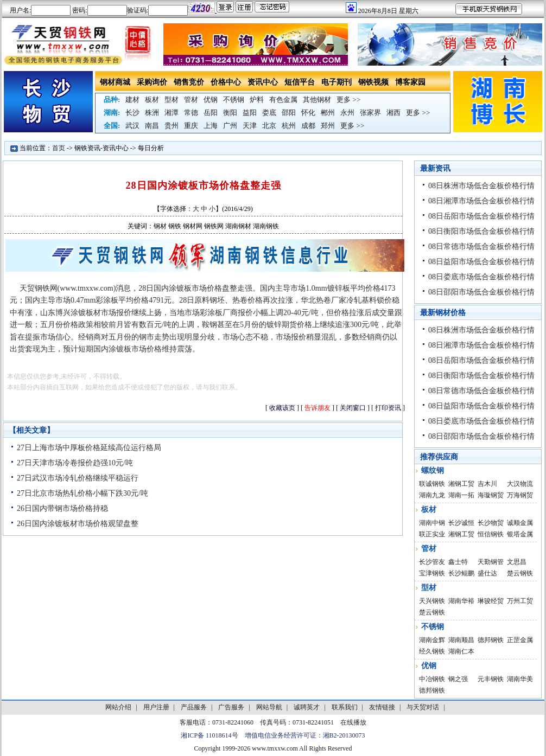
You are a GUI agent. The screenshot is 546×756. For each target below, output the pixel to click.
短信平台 (300, 82)
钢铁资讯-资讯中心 (101, 148)
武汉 (132, 126)
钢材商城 (115, 82)
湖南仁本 (461, 651)
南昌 (152, 126)
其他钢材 (317, 100)
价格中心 (226, 82)
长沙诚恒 (461, 523)
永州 (347, 113)
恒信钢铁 (491, 534)
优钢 (211, 100)
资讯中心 (263, 82)
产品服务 (194, 707)
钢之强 (458, 679)
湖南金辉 (432, 640)
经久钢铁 (432, 651)
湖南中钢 (432, 523)
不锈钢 (234, 100)
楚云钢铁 (520, 573)
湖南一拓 (461, 495)
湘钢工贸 (461, 484)
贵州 (172, 126)
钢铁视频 (373, 82)
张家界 (370, 113)
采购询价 (152, 82)
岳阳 (211, 113)
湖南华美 (520, 679)
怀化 (308, 113)
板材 (152, 100)
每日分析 (151, 148)
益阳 (250, 113)
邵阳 (289, 113)
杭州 (289, 126)
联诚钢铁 (432, 484)
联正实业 (432, 534)
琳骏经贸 (491, 601)
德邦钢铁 (491, 640)
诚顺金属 (520, 523)
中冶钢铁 (432, 679)
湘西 (393, 113)
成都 (308, 126)
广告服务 (231, 707)
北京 (269, 126)
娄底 (269, 113)
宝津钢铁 (432, 573)
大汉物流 (520, 484)
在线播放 (353, 722)
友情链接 (382, 707)
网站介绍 (118, 707)
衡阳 (230, 113)
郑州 (328, 126)
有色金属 (283, 100)
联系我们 (345, 707)
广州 (230, 126)
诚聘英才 (307, 707)
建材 (132, 100)
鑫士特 (458, 562)
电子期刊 (337, 82)
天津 (250, 126)
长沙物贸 (491, 523)
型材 (172, 100)
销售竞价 (189, 82)
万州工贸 (520, 601)
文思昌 (517, 562)
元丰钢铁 (491, 679)
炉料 (257, 100)
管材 (191, 100)
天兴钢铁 (432, 601)
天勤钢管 (491, 562)
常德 (191, 113)
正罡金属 (520, 640)
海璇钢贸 (491, 495)
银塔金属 (520, 534)
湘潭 (172, 113)
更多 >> (348, 100)
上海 (211, 126)
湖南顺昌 (461, 640)
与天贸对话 (423, 707)
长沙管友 (432, 562)
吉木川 (487, 484)
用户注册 (156, 707)
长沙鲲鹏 (461, 573)
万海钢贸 (520, 495)
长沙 (132, 113)
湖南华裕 (461, 601)
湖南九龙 (432, 495)
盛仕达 (487, 573)
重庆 (191, 126)
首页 (59, 148)
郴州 (328, 113)
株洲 (152, 113)
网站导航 (269, 707)
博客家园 (410, 82)
